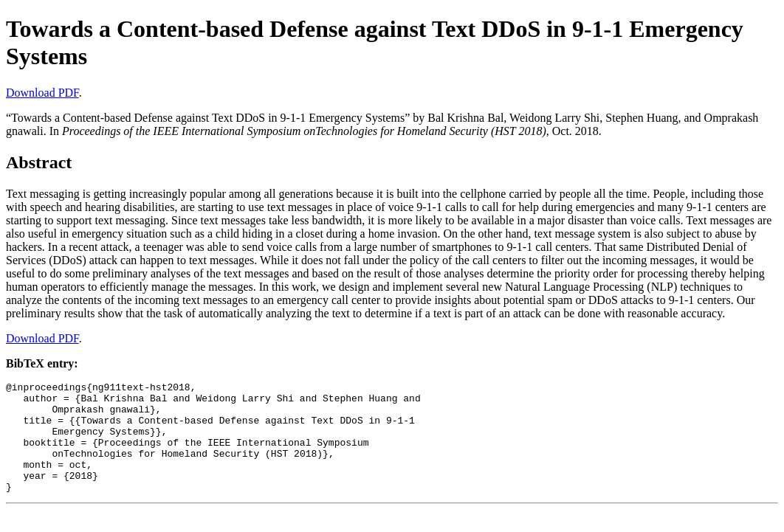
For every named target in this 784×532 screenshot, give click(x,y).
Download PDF (42, 93)
